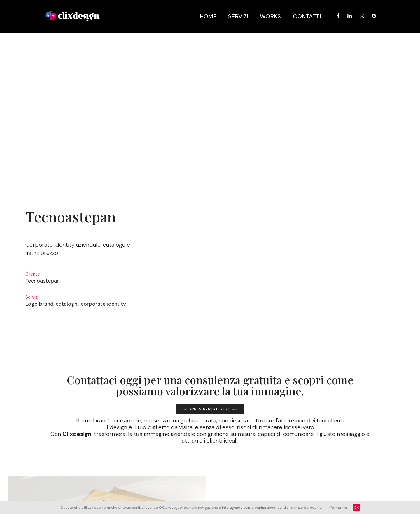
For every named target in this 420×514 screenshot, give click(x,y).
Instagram (318, 479)
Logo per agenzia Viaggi (371, 441)
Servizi (234, 9)
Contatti (302, 9)
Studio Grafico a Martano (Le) (188, 468)
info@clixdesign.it (171, 473)
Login (162, 478)
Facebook (297, 479)
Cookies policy (205, 478)
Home (204, 9)
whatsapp (340, 479)
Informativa (337, 508)
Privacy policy (180, 478)
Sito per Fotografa (43, 441)
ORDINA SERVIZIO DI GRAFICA (210, 248)
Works (266, 9)
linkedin (278, 479)
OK (356, 508)
